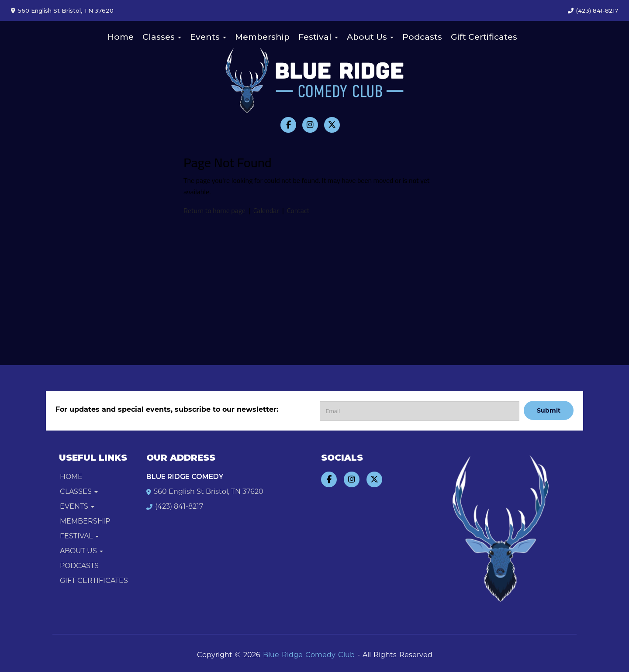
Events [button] (208, 37)
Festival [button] (318, 37)
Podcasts (422, 37)
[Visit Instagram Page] (310, 125)
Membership (262, 37)
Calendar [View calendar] (266, 210)
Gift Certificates (484, 37)
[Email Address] (420, 411)
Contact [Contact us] (298, 210)
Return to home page (214, 210)
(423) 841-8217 (597, 10)
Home (121, 37)
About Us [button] (370, 37)
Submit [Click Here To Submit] (549, 410)
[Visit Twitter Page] (332, 125)
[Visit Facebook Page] (288, 125)
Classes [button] (162, 37)
